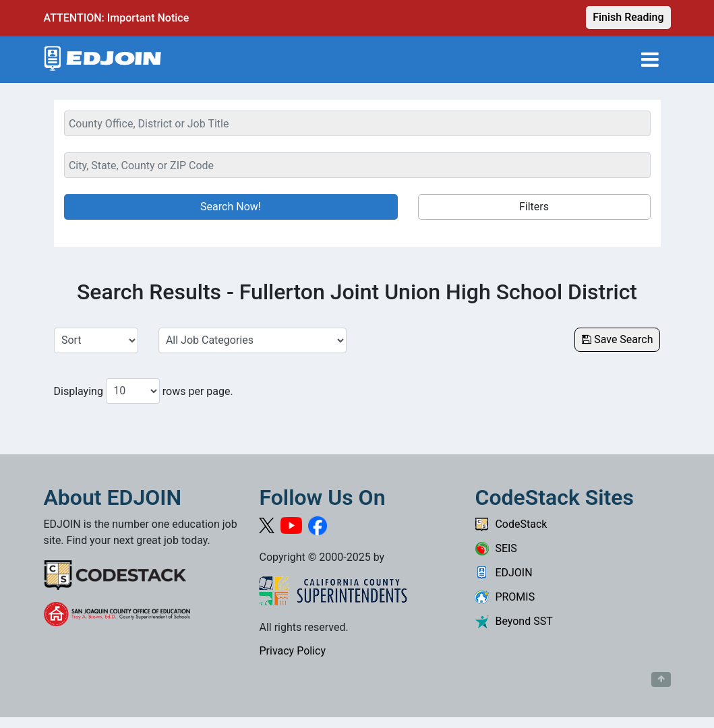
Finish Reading (628, 17)
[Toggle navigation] (650, 60)
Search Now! (231, 207)
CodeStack (511, 524)
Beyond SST (513, 621)
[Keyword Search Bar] (357, 123)
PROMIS (505, 597)
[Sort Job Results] (96, 340)
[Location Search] (357, 165)
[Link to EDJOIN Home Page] (103, 60)
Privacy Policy (292, 651)
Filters (534, 207)
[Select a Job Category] (253, 340)
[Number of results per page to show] (133, 391)
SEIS (496, 548)
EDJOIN (503, 573)
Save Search (617, 339)
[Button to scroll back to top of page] (661, 679)
